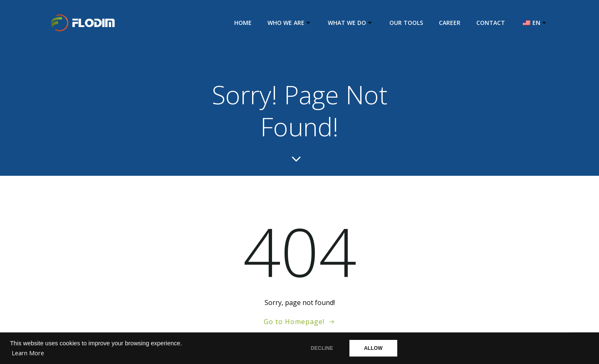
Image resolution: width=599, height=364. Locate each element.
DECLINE (322, 348)
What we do (351, 23)
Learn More (28, 353)
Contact (491, 23)
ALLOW (373, 348)
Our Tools (406, 23)
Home (243, 23)
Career (450, 23)
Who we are (290, 23)
